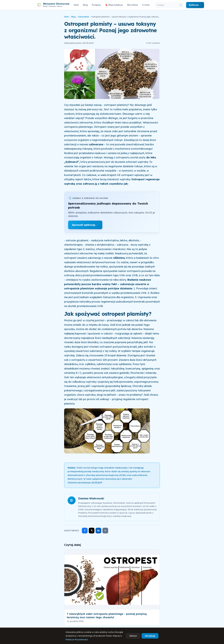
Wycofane (132, 5)
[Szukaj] (181, 5)
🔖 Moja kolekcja (114, 5)
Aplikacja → (195, 5)
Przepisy (96, 5)
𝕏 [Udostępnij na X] (92, 530)
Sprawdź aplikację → (85, 225)
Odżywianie (83, 17)
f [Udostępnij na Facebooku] (85, 530)
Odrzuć (133, 636)
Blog (85, 5)
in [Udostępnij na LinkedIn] (98, 530)
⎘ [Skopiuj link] (105, 531)
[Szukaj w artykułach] (167, 5)
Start (76, 5)
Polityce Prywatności (77, 639)
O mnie (146, 5)
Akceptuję (150, 636)
